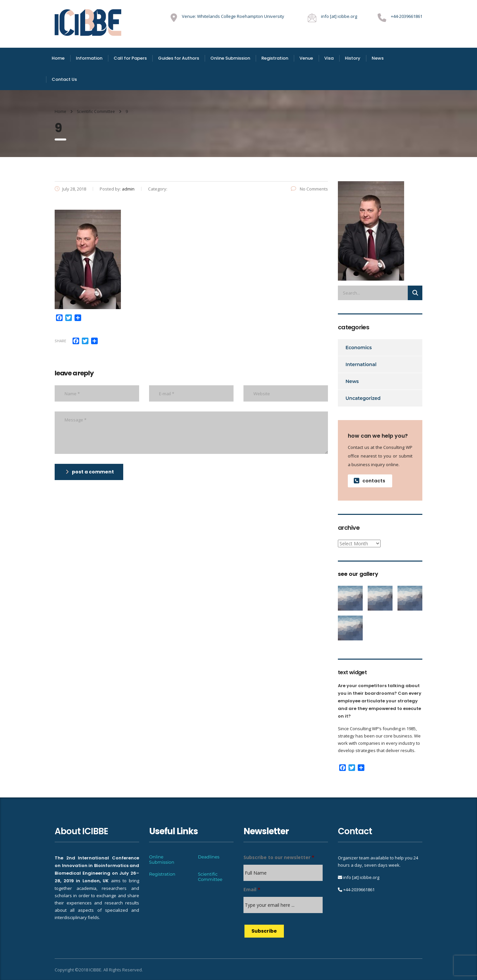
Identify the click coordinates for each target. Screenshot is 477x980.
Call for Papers (130, 58)
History (353, 58)
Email (252, 890)
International (361, 364)
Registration (275, 58)
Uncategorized (363, 398)
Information (89, 58)
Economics (359, 348)
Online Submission (230, 58)
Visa (329, 58)
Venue (306, 58)
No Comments (309, 189)
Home (58, 58)
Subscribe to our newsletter (279, 857)
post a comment (90, 472)
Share (60, 341)
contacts (370, 481)
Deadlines (209, 857)
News (378, 58)
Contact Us (64, 79)
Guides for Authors (179, 58)
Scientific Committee (210, 877)
